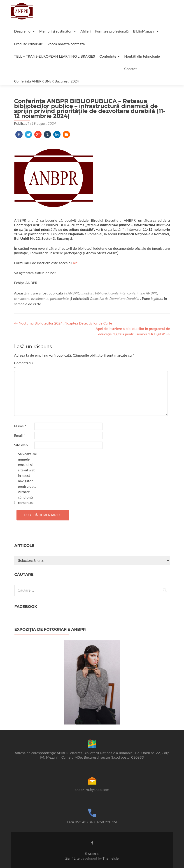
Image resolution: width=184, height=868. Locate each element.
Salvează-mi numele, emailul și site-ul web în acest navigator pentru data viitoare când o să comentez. (27, 478)
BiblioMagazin (144, 31)
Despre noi (23, 31)
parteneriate (59, 298)
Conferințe (108, 56)
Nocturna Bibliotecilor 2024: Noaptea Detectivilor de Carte (63, 323)
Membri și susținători (56, 31)
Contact (130, 69)
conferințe (118, 293)
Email (20, 435)
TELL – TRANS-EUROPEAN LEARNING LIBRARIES (55, 56)
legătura (157, 298)
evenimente (40, 298)
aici (76, 263)
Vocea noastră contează (66, 44)
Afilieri (85, 31)
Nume (20, 426)
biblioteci (102, 293)
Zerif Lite (73, 858)
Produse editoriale (29, 44)
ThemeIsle (111, 858)
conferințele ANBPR (142, 293)
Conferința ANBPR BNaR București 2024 (47, 81)
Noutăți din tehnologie (142, 56)
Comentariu (23, 366)
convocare (22, 298)
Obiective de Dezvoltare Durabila (115, 298)
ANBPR (73, 293)
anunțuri (87, 293)
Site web (21, 445)
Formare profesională (112, 31)
